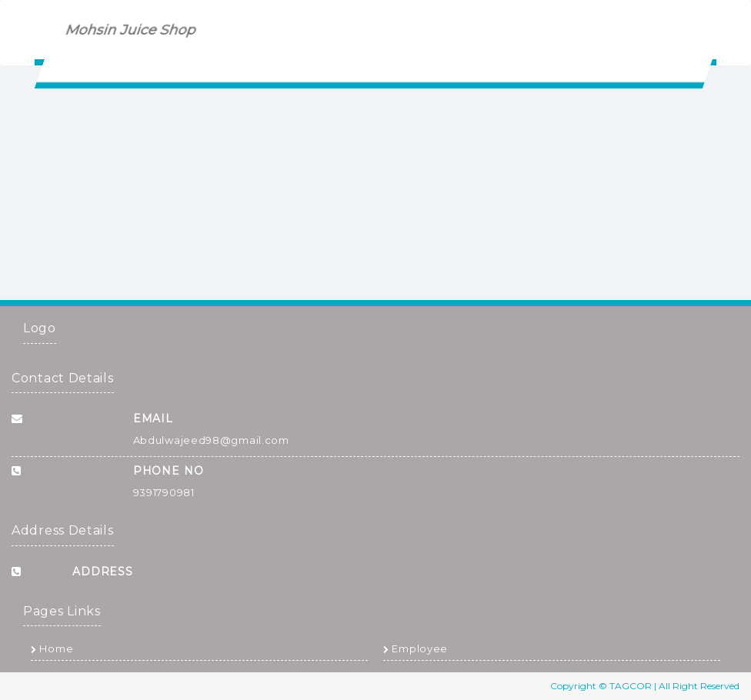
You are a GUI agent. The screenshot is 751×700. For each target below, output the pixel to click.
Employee (416, 648)
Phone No (169, 471)
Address (103, 572)
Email (154, 418)
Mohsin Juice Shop (131, 30)
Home (52, 648)
